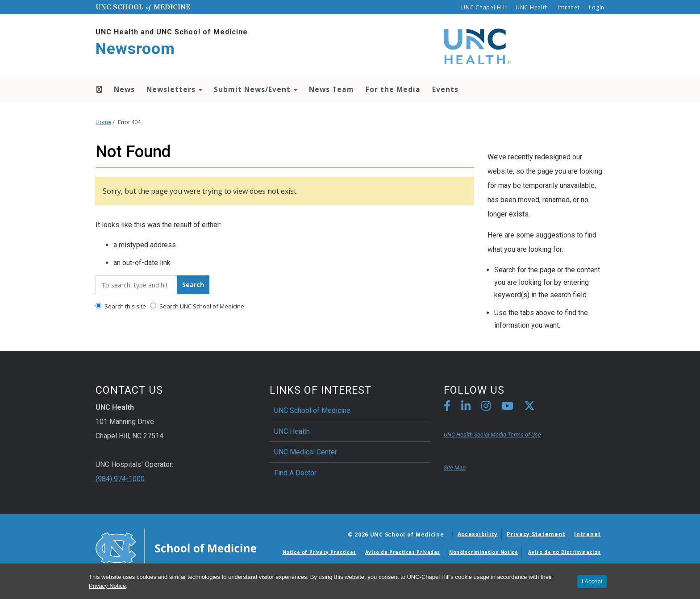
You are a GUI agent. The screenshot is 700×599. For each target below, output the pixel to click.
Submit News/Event (256, 89)
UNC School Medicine (143, 7)
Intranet (569, 7)
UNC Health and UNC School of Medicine (172, 32)
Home (98, 89)
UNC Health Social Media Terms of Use (492, 435)
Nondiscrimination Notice (483, 552)
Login (597, 7)
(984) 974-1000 (120, 479)
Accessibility (478, 534)
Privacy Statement (536, 534)
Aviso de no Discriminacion (565, 552)
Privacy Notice (107, 586)
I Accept (592, 581)
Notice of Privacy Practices (319, 552)
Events (445, 89)
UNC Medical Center (306, 452)
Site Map (455, 468)
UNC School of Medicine (312, 410)
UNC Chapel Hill (484, 7)
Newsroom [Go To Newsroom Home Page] (135, 49)
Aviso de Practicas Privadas (403, 552)
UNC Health (532, 7)
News (124, 89)
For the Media (393, 89)
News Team (331, 89)
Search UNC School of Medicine (197, 306)
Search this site (121, 306)
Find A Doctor (295, 473)
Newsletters (174, 89)
